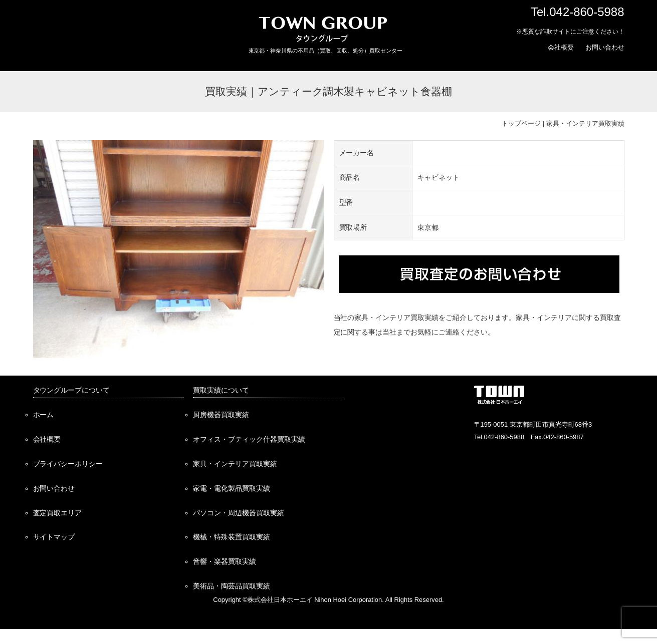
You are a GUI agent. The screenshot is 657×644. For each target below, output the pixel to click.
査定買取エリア (58, 513)
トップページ (521, 123)
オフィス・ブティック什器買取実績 (249, 439)
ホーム (44, 415)
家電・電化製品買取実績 (232, 488)
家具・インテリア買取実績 (585, 123)
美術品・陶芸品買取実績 (232, 586)
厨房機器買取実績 (221, 415)
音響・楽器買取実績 (225, 561)
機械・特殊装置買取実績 (232, 537)
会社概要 (561, 47)
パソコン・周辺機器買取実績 (239, 513)
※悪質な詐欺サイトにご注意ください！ (570, 32)
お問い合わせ (605, 47)
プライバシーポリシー (68, 464)
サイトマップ (54, 537)
